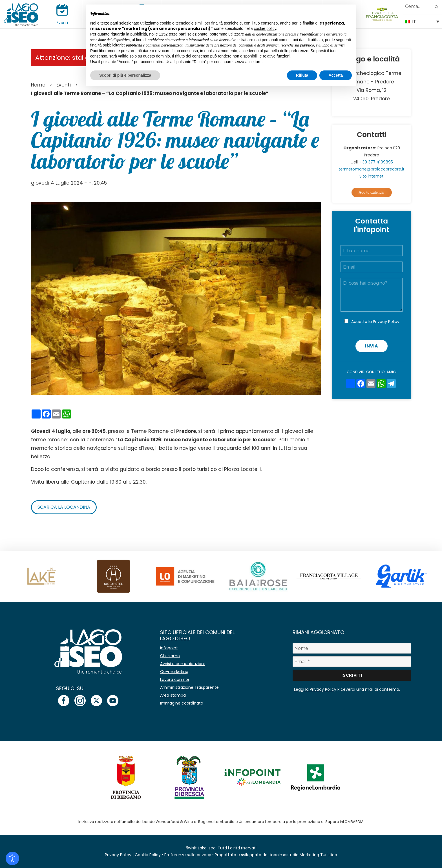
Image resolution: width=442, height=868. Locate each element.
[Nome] (352, 648)
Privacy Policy (386, 322)
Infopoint (169, 648)
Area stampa (173, 695)
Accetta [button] (336, 75)
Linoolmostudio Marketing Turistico (303, 855)
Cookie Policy (148, 855)
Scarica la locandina (64, 507)
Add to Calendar (372, 192)
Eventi (62, 23)
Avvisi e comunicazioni (182, 664)
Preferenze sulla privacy (188, 855)
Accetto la (375, 322)
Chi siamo (170, 656)
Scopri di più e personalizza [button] (125, 75)
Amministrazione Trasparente (189, 687)
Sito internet (372, 176)
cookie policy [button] (265, 28)
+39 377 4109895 (376, 162)
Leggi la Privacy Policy (315, 689)
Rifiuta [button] (302, 75)
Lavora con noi (174, 679)
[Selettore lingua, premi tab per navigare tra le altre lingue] (422, 21)
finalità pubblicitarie (107, 45)
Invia (372, 346)
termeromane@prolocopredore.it (372, 169)
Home (38, 85)
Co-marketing (174, 672)
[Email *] (352, 662)
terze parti (178, 34)
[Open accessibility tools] (12, 858)
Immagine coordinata (182, 703)
